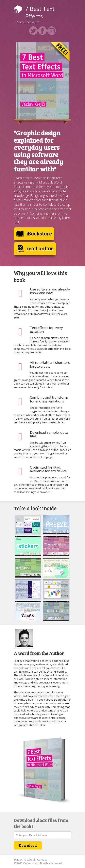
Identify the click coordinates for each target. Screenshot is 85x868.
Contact (42, 860)
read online (35, 249)
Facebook (30, 860)
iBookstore (34, 234)
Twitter (18, 860)
